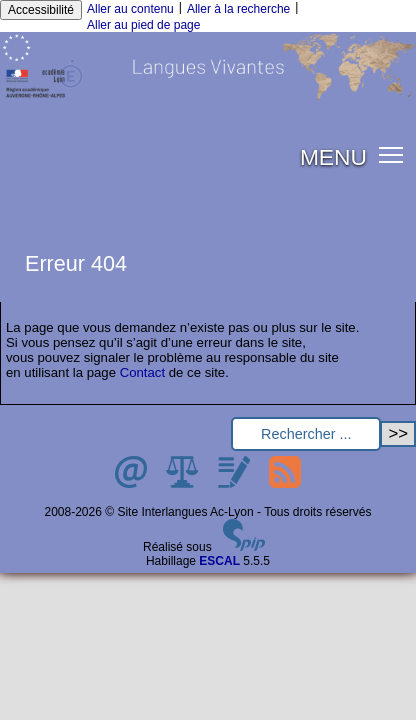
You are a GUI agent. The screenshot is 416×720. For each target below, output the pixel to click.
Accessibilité (41, 10)
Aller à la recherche (238, 9)
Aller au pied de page (143, 25)
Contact (142, 372)
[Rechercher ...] (306, 434)
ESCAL (219, 561)
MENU (333, 157)
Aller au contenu (130, 9)
